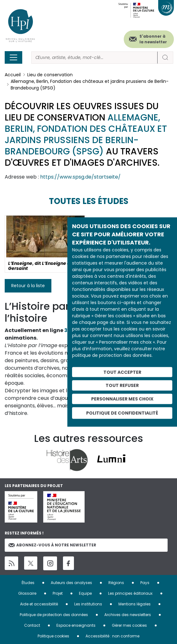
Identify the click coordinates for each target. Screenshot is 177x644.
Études (28, 583)
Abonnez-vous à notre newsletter (52, 545)
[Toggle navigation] (13, 57)
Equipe (85, 593)
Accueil (13, 75)
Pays (145, 583)
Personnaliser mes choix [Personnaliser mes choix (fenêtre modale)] (122, 399)
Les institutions (88, 604)
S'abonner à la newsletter (153, 39)
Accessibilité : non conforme (112, 636)
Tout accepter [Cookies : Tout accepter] (122, 372)
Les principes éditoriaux (130, 593)
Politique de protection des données (54, 615)
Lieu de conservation (50, 75)
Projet (58, 593)
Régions (116, 583)
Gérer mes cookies (129, 625)
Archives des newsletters (128, 615)
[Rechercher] (94, 58)
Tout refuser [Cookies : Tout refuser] (122, 385)
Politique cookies (53, 636)
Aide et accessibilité (39, 604)
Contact (32, 625)
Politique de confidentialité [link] (122, 413)
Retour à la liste (28, 286)
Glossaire (27, 593)
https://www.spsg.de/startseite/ (80, 177)
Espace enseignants (76, 625)
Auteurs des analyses (71, 583)
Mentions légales (135, 604)
